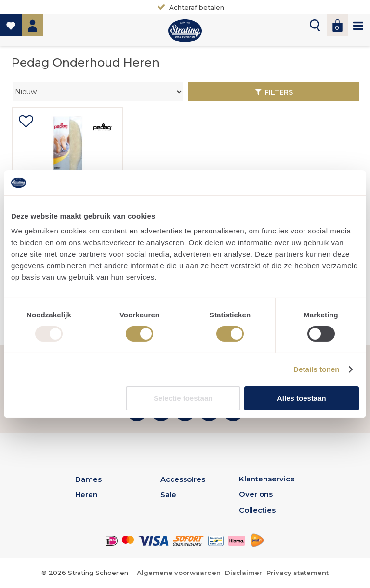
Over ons (256, 494)
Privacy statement (297, 573)
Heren (86, 495)
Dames (88, 479)
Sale (168, 495)
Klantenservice (267, 479)
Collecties (257, 510)
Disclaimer (244, 573)
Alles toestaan (302, 398)
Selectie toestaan (183, 398)
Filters (279, 92)
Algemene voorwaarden (179, 573)
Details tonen (316, 369)
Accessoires (183, 479)
